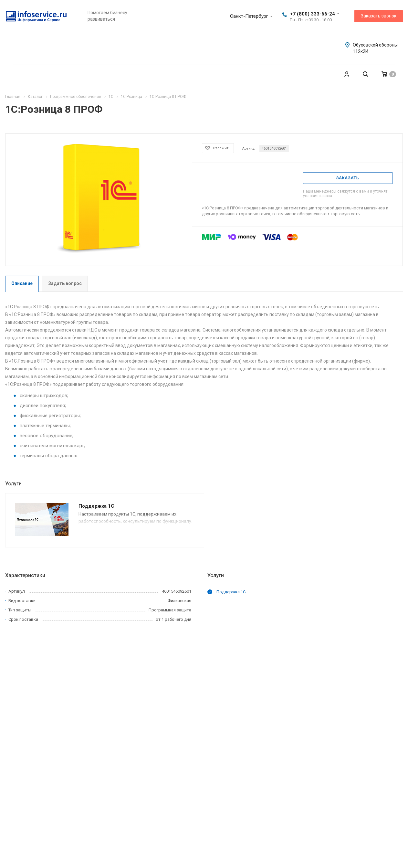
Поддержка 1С (96, 506)
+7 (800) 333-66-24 (313, 14)
